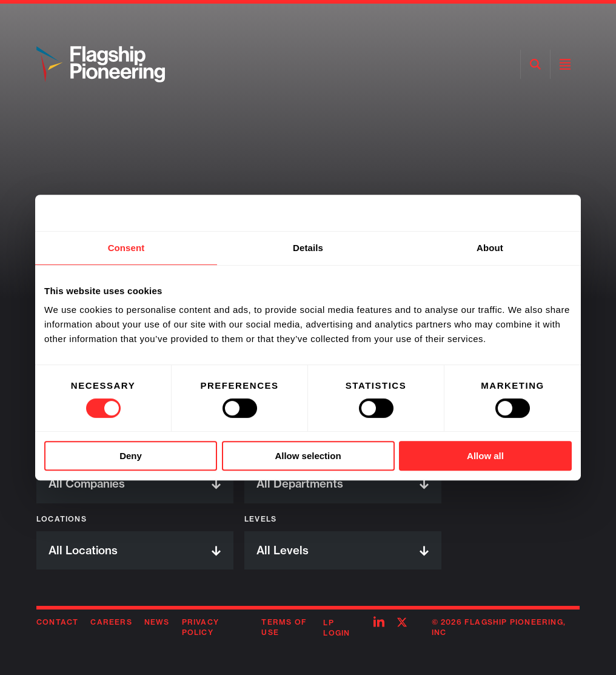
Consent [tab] (126, 248)
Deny (131, 456)
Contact (57, 622)
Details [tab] (308, 248)
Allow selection (308, 456)
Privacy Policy (200, 627)
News (157, 622)
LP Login (336, 628)
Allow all (485, 456)
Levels (260, 519)
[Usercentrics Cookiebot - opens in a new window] (519, 213)
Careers (111, 622)
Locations (62, 519)
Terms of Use (284, 627)
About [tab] (490, 248)
